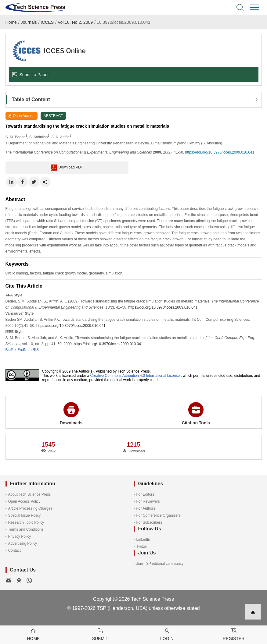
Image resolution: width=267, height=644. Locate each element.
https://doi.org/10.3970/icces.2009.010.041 (220, 152)
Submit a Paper (31, 75)
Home (11, 22)
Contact (14, 550)
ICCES (47, 22)
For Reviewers (148, 501)
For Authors (146, 508)
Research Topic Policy (26, 522)
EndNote (25, 350)
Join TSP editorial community (160, 564)
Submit (100, 634)
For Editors (145, 494)
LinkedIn (143, 540)
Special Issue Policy (25, 515)
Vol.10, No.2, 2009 (75, 22)
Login (167, 634)
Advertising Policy (23, 543)
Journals (29, 22)
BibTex (11, 350)
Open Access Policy (24, 501)
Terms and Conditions (26, 529)
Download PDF (67, 168)
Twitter (142, 547)
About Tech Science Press (30, 494)
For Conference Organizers (159, 515)
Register (234, 634)
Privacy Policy (20, 536)
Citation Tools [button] (196, 414)
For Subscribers (149, 522)
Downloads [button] (71, 414)
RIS (36, 350)
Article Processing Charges (30, 508)
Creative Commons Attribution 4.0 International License (135, 376)
